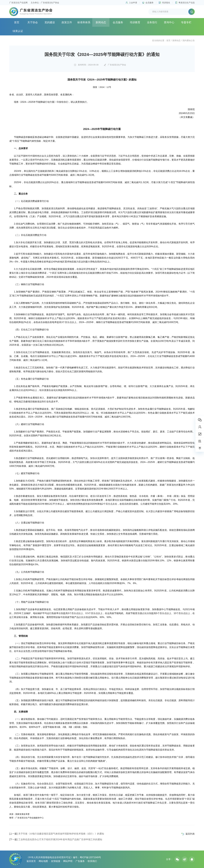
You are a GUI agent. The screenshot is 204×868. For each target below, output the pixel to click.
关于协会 (33, 22)
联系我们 (92, 861)
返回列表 (190, 834)
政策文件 (67, 22)
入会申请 (133, 3)
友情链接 (56, 861)
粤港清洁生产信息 (187, 3)
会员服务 (150, 3)
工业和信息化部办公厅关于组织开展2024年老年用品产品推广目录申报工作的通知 (56, 839)
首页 (17, 22)
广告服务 (80, 861)
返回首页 (31, 861)
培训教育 (135, 22)
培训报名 (166, 3)
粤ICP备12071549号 (90, 857)
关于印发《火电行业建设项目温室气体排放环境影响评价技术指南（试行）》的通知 (57, 834)
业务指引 (152, 22)
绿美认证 (18, 31)
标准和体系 (84, 22)
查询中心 (169, 22)
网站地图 (43, 861)
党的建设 (50, 22)
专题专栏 (186, 22)
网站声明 (68, 861)
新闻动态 (101, 22)
